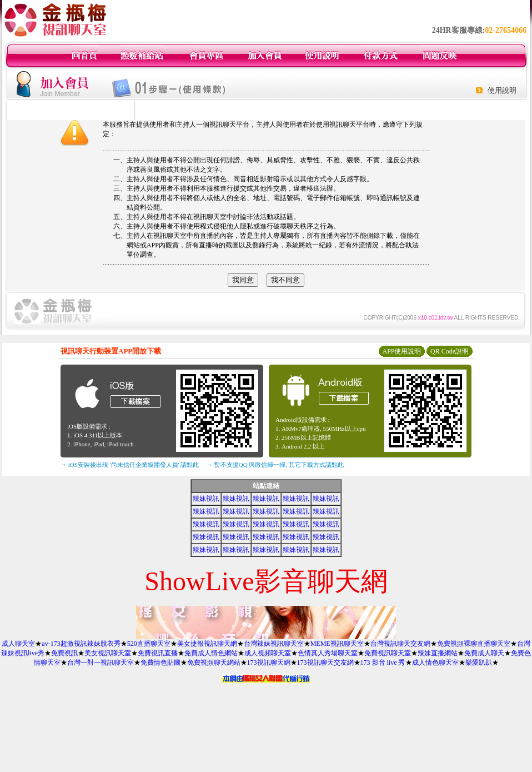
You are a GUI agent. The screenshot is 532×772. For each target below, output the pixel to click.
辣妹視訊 (206, 499)
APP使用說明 (401, 351)
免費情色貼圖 (160, 663)
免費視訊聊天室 (388, 653)
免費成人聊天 (484, 653)
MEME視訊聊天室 (337, 644)
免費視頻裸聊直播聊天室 (474, 644)
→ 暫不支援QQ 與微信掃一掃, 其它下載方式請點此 (275, 465)
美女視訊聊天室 (108, 653)
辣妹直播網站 (438, 653)
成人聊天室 (18, 644)
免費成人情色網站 (211, 653)
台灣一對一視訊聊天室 (101, 663)
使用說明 (502, 90)
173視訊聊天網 (269, 663)
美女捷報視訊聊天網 (207, 644)
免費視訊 (64, 653)
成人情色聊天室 (435, 663)
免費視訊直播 (158, 653)
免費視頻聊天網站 (214, 663)
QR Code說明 (450, 351)
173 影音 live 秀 (383, 663)
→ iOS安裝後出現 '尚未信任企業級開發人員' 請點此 (130, 465)
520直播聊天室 (149, 644)
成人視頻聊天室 (268, 653)
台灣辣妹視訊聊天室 (274, 644)
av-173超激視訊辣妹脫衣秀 (81, 644)
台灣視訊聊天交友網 (400, 644)
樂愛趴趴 (479, 663)
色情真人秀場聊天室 (328, 653)
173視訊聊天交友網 (325, 663)
